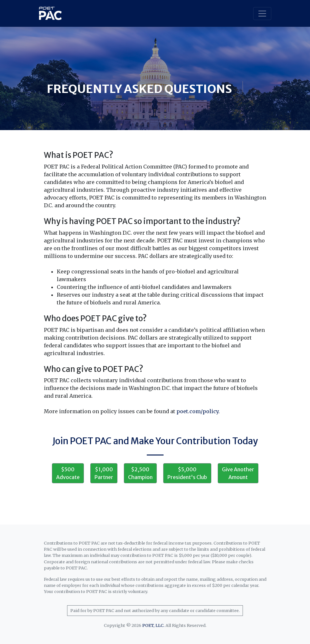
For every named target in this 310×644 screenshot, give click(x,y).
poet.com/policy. (198, 411)
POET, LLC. (153, 625)
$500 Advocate (68, 473)
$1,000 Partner (104, 473)
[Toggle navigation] (262, 14)
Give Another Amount (238, 473)
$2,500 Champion (140, 473)
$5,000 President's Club (187, 473)
